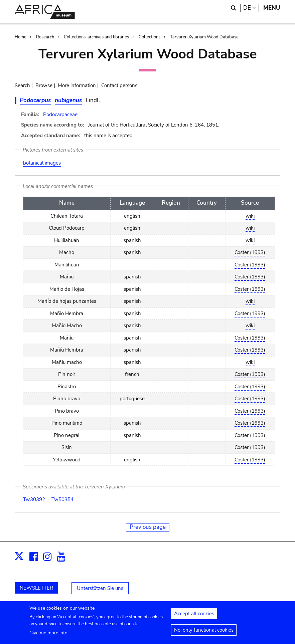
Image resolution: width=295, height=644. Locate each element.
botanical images (42, 163)
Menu (272, 8)
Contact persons (119, 85)
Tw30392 (35, 499)
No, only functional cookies (204, 633)
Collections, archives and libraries (96, 37)
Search (22, 85)
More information (77, 85)
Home (21, 37)
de (251, 8)
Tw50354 (62, 499)
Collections (150, 37)
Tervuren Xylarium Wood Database (204, 37)
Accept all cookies (194, 617)
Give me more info (48, 636)
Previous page (148, 527)
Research (45, 37)
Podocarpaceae (60, 115)
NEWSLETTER (36, 588)
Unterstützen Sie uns (100, 588)
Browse (44, 85)
